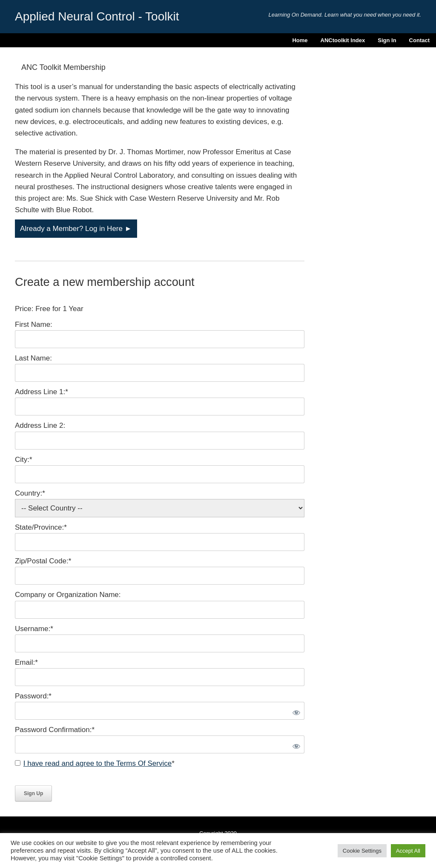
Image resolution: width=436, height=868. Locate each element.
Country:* (30, 493)
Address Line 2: (40, 425)
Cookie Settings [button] (362, 851)
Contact (419, 40)
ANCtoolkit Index (343, 40)
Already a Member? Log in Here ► (76, 229)
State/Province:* (41, 527)
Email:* (26, 662)
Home (300, 40)
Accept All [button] (408, 851)
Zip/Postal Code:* (43, 561)
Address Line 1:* (42, 392)
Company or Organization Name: (68, 595)
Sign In (387, 40)
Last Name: (33, 358)
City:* (24, 460)
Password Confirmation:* (55, 730)
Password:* (33, 696)
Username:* (34, 629)
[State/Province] (160, 542)
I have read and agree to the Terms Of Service (98, 763)
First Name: (34, 324)
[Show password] (295, 711)
